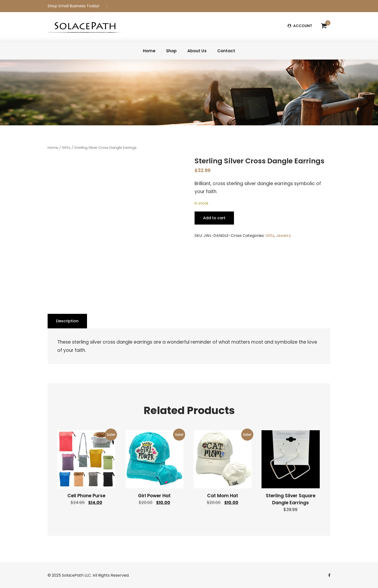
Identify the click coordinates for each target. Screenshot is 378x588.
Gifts (66, 148)
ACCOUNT (300, 26)
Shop (171, 51)
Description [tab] (67, 321)
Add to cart (214, 218)
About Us (197, 51)
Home (149, 51)
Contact (226, 51)
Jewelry (283, 236)
